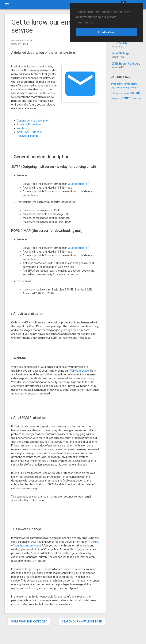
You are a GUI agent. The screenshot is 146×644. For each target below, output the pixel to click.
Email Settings (121, 53)
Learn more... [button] (86, 22)
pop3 (121, 98)
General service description (33, 121)
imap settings (132, 84)
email (135, 92)
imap (114, 98)
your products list (78, 184)
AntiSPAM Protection (30, 132)
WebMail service (79, 371)
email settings (118, 84)
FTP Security (119, 43)
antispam (115, 93)
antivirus (125, 93)
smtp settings (131, 88)
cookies (107, 12)
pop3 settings (117, 88)
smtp (128, 98)
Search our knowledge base (82, 622)
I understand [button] (106, 32)
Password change (28, 136)
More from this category (29, 622)
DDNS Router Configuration (128, 64)
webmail (137, 99)
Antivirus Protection (29, 124)
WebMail (22, 128)
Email (25, 44)
